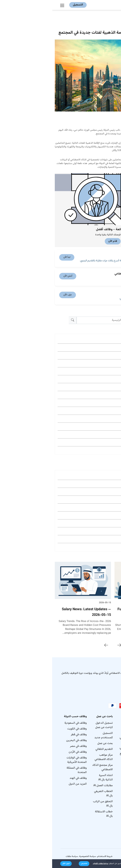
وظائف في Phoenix (105, 539)
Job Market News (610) (101, 340)
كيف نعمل (107, 729)
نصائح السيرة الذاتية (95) (101, 434)
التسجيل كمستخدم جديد (51, 735)
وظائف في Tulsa (106, 523)
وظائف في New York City (101, 476)
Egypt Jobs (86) (106, 450)
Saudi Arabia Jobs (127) (100, 419)
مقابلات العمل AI (51, 786)
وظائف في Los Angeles (102, 492)
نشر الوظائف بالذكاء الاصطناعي (77, 735)
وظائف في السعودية (23, 723)
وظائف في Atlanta (105, 515)
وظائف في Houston (104, 507)
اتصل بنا (108, 740)
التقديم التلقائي (52, 749)
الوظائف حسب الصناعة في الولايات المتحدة (103, 816)
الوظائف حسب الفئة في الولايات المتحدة (103, 831)
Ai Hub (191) (108, 371)
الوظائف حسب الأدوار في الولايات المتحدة (103, 787)
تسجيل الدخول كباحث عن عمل (52, 725)
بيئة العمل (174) (106, 387)
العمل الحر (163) (106, 403)
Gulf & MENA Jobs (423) (100, 355)
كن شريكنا (81, 764)
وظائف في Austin (106, 531)
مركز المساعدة (78, 783)
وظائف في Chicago (105, 499)
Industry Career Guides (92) (99, 442)
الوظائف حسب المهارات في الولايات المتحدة (103, 802)
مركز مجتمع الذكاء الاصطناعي (50, 767)
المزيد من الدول (26, 784)
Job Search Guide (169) (101, 395)
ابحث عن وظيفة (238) (103, 363)
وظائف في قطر (27, 735)
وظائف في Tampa (105, 547)
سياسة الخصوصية (35, 856)
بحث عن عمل (53, 743)
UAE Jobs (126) (106, 426)
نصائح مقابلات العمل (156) (100, 411)
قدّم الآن (61, 241)
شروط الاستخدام (53, 856)
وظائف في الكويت (25, 729)
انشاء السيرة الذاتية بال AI (53, 778)
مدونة (83, 777)
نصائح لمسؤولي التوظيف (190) (98, 379)
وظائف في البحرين (24, 740)
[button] (32, 864)
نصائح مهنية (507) (105, 347)
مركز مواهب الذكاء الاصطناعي (52, 757)
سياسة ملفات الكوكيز (48, 864)
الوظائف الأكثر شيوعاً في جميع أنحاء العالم (104, 772)
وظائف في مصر (26, 746)
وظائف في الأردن (26, 752)
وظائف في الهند (26, 778)
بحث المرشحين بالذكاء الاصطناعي (77, 746)
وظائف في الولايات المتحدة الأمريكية (24, 760)
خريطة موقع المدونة (106, 748)
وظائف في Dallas (106, 484)
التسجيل (26, 5)
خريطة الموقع (105, 735)
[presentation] (67, 645)
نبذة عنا (108, 723)
